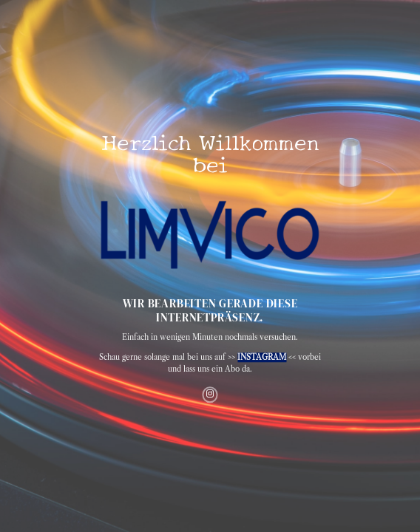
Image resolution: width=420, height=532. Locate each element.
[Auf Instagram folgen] (210, 395)
